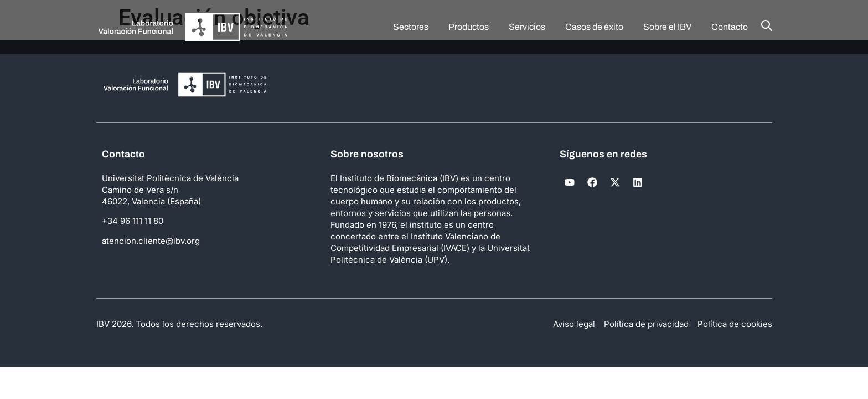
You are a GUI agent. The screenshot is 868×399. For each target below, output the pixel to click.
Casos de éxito (594, 27)
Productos (469, 27)
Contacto (730, 27)
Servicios (527, 27)
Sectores (411, 27)
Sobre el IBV (667, 27)
